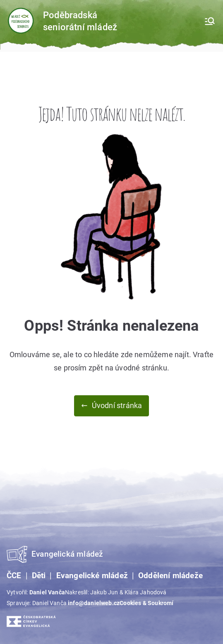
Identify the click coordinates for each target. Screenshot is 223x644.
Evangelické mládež (92, 576)
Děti (39, 576)
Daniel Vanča (47, 592)
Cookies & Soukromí (146, 603)
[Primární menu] (210, 21)
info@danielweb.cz (94, 603)
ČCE (14, 576)
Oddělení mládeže (170, 576)
